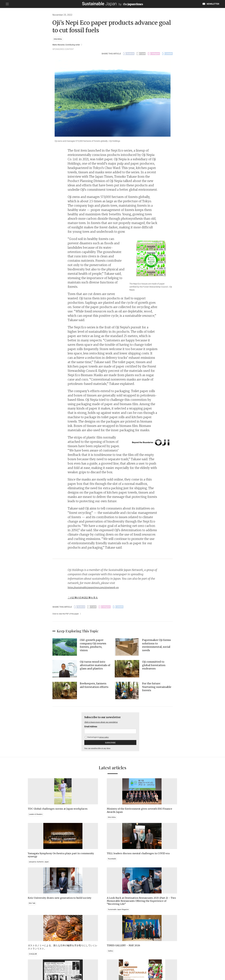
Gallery (162, 867)
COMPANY (168, 965)
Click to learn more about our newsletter (105, 725)
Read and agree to (97, 740)
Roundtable (164, 820)
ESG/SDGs (59, 39)
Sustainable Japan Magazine (84, 880)
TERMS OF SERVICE (110, 965)
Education (163, 927)
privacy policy (104, 740)
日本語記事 (120, 873)
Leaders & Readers (36, 820)
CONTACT (77, 965)
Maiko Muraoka (68, 45)
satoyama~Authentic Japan (127, 820)
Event (118, 927)
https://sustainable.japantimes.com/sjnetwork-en (99, 589)
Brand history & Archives (38, 923)
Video (75, 930)
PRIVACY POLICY (92, 965)
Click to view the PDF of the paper (67, 616)
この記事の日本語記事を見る (86, 599)
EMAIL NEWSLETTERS (61, 965)
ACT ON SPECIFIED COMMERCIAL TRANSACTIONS (141, 965)
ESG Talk (32, 870)
